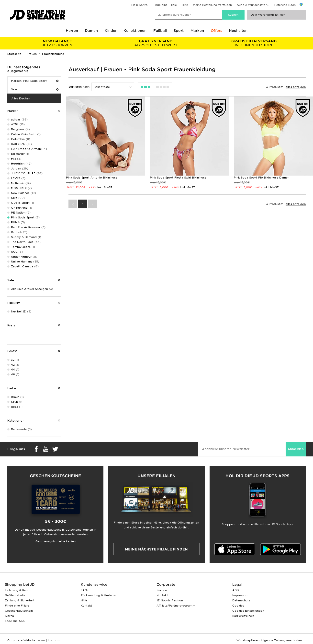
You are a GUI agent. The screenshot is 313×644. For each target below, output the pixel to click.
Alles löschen (21, 98)
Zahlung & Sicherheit (20, 600)
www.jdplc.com (49, 640)
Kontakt (86, 606)
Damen (91, 31)
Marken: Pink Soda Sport (35, 81)
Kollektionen (135, 31)
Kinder (111, 31)
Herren (72, 31)
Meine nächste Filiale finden (156, 549)
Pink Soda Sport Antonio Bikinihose (92, 178)
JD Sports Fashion (170, 600)
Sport (179, 31)
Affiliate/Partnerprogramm (176, 606)
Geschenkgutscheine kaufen (56, 541)
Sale (35, 89)
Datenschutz (241, 600)
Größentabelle (15, 595)
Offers (216, 31)
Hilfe (185, 5)
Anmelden (296, 449)
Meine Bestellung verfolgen (212, 5)
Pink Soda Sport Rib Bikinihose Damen (262, 178)
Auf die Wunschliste (251, 5)
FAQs (85, 590)
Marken (197, 31)
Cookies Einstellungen (248, 611)
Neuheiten (238, 31)
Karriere (162, 590)
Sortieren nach (79, 87)
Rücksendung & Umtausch (100, 595)
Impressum (240, 595)
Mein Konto (140, 5)
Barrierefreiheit (243, 616)
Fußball (160, 31)
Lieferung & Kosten (19, 590)
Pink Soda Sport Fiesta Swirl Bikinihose (178, 178)
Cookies (238, 606)
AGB (235, 590)
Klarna (9, 616)
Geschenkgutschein (19, 611)
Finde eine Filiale (165, 5)
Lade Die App (15, 621)
